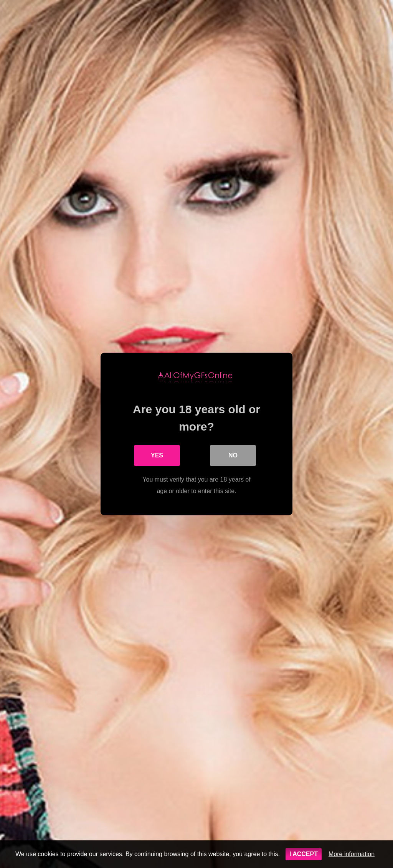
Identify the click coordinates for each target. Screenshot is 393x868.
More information (352, 854)
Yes (157, 455)
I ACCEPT (304, 854)
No (233, 455)
